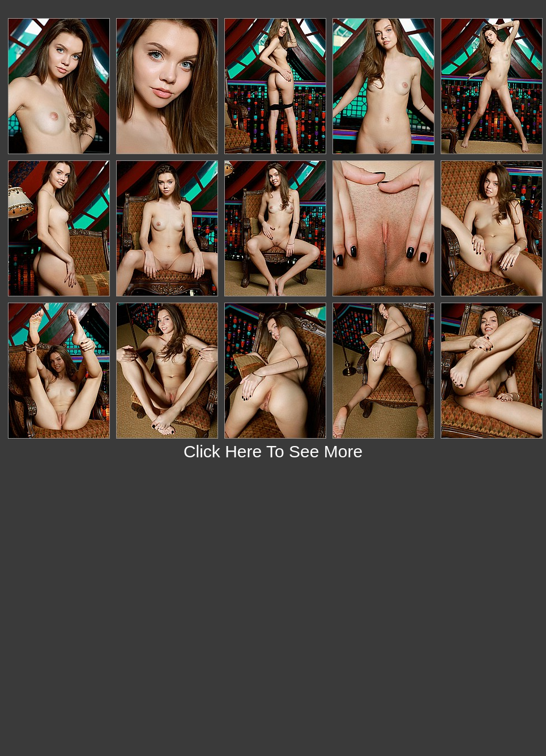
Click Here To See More (273, 451)
